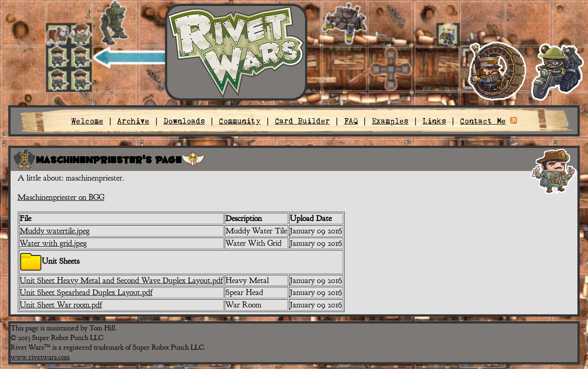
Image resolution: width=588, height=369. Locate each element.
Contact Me (483, 121)
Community (240, 121)
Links (434, 121)
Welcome (87, 121)
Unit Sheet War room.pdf (61, 305)
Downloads (184, 121)
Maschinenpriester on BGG (61, 197)
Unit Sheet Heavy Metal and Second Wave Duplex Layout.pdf (121, 280)
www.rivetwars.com (40, 357)
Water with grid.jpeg (53, 243)
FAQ (351, 121)
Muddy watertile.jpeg (55, 231)
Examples (390, 121)
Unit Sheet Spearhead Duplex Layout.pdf (86, 292)
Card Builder (302, 121)
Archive (133, 121)
